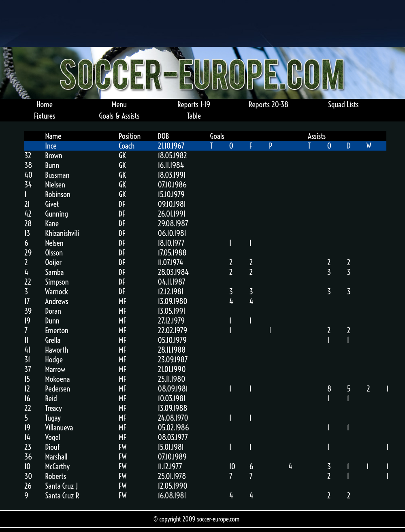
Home (45, 104)
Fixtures (45, 116)
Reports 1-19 (194, 104)
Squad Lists (343, 104)
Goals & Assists (119, 116)
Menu (119, 104)
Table (194, 116)
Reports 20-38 (269, 104)
